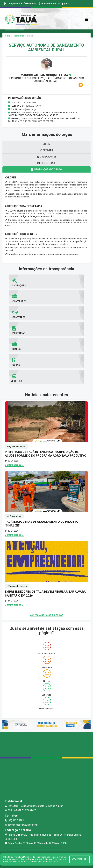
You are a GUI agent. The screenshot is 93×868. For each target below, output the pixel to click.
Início (7, 36)
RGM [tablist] (46, 144)
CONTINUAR (79, 859)
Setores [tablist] (46, 150)
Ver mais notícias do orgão (46, 615)
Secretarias (19, 36)
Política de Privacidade (53, 859)
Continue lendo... (14, 465)
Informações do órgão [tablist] (46, 169)
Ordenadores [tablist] (46, 157)
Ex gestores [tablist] (46, 163)
